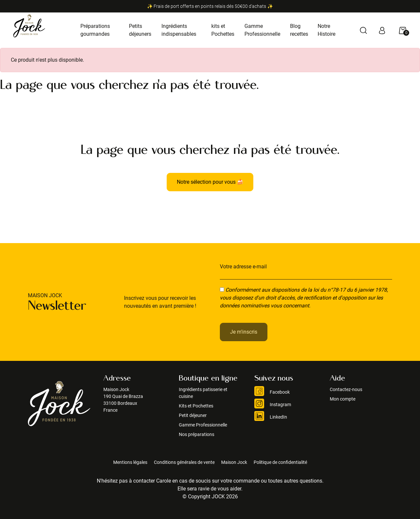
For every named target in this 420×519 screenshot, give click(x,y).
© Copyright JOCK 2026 (210, 497)
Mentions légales (130, 462)
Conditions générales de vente (184, 462)
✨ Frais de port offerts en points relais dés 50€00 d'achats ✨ (210, 6)
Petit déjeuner (193, 415)
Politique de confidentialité (280, 462)
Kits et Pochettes (196, 406)
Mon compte (343, 399)
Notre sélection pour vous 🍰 (210, 182)
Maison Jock (234, 462)
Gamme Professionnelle (203, 425)
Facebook (272, 392)
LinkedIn (271, 417)
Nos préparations (197, 434)
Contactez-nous (346, 389)
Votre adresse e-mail (243, 267)
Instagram (273, 405)
